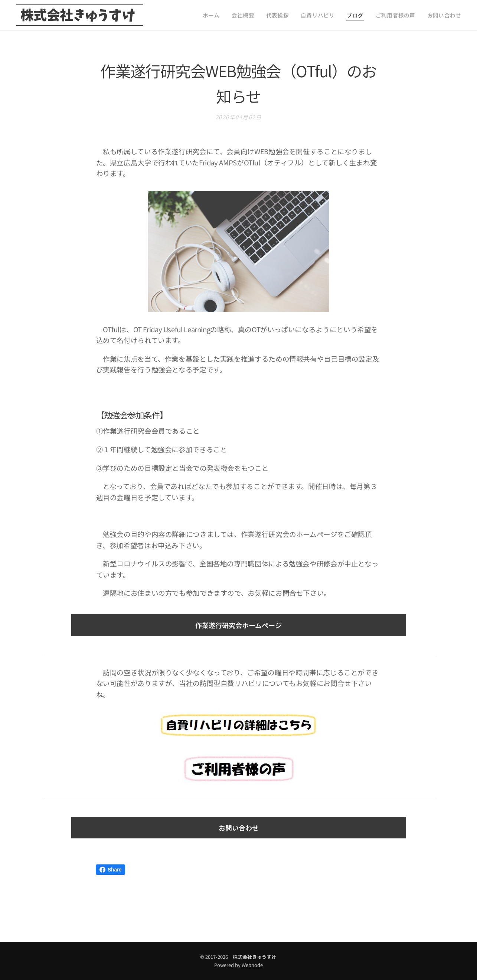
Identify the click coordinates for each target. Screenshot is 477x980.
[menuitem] (236, 15)
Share (110, 870)
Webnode (252, 965)
